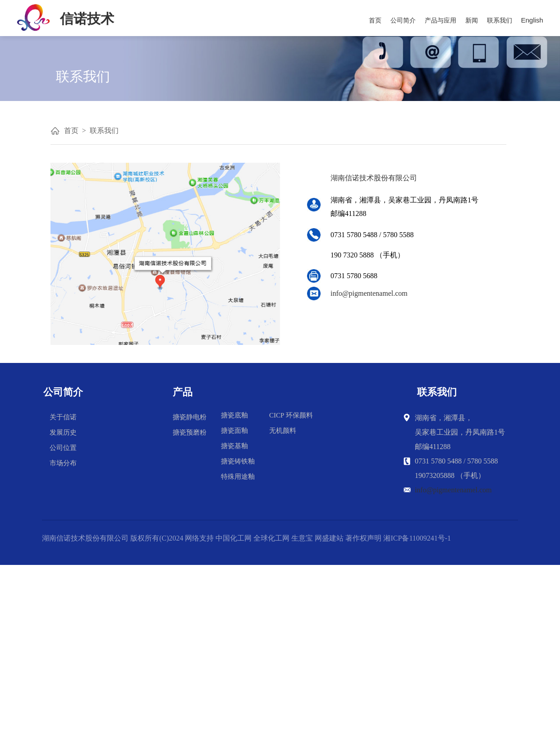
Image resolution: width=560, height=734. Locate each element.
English (532, 20)
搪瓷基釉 (234, 446)
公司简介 (403, 20)
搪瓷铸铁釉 (238, 461)
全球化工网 (271, 538)
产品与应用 (441, 20)
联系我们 (500, 20)
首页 (375, 20)
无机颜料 (283, 431)
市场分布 (63, 463)
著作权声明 (363, 538)
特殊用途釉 (238, 477)
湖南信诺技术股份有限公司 (85, 538)
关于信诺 (63, 417)
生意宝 (302, 538)
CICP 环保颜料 (291, 415)
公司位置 (63, 448)
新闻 (472, 20)
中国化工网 (234, 538)
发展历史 (63, 432)
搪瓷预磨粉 (190, 432)
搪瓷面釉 (234, 431)
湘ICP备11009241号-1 (417, 538)
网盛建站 (329, 538)
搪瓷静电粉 (190, 417)
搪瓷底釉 (234, 415)
